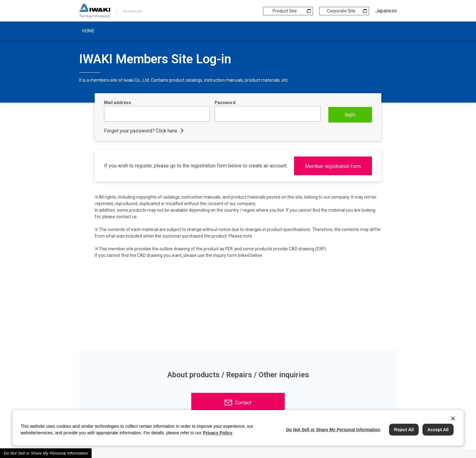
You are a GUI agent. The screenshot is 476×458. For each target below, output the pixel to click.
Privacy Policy (218, 433)
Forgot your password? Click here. (141, 131)
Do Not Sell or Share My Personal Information (46, 453)
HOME (88, 31)
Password (225, 103)
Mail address (118, 103)
